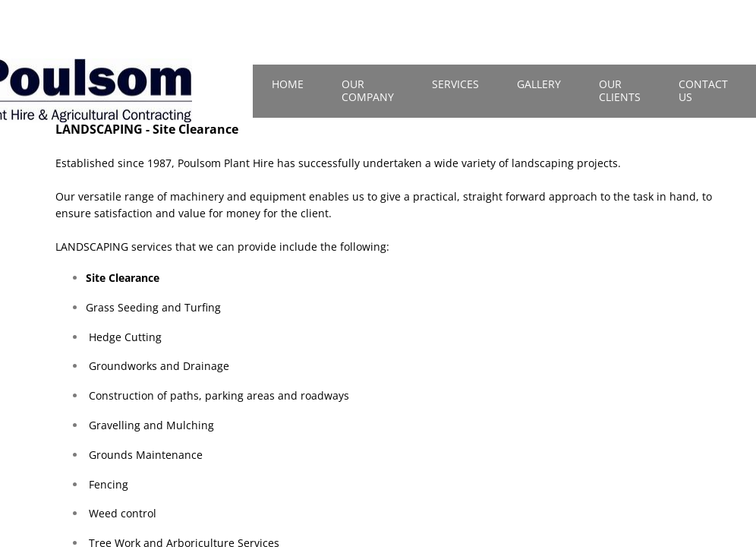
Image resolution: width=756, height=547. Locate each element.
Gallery (539, 84)
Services (455, 84)
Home (288, 84)
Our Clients (620, 90)
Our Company (368, 90)
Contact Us (703, 90)
